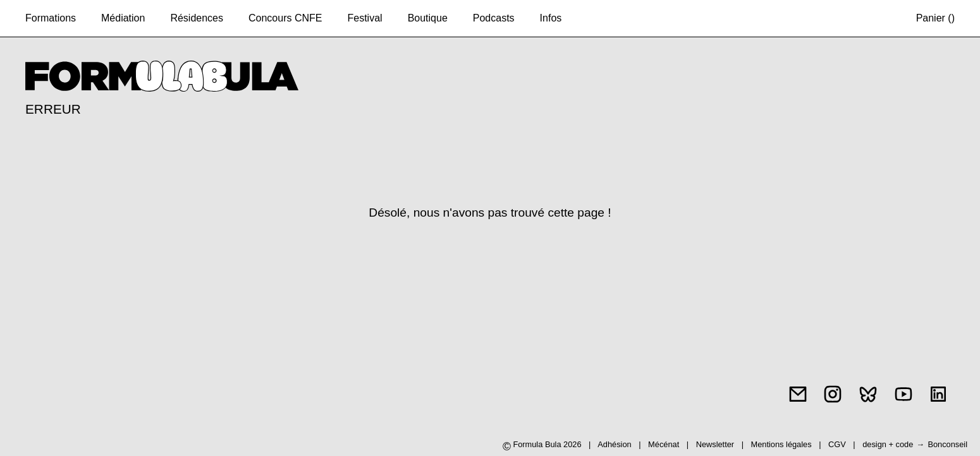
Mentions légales (783, 444)
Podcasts (494, 18)
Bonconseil (947, 444)
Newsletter (715, 444)
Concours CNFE (285, 18)
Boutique (428, 18)
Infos (551, 18)
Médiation (123, 18)
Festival (365, 18)
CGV (838, 444)
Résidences (197, 18)
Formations (51, 18)
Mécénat (664, 444)
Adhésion (614, 444)
